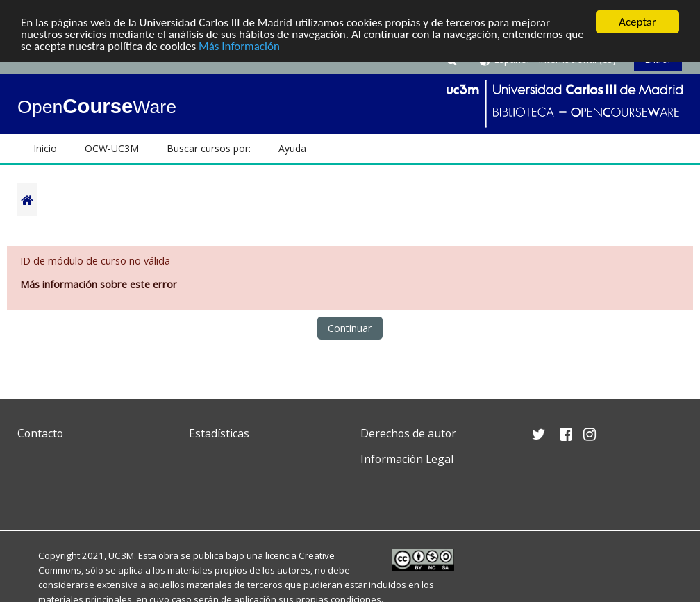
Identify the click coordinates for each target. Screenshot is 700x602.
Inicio (45, 148)
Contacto (40, 433)
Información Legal (407, 459)
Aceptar (637, 22)
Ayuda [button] (292, 148)
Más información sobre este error (99, 284)
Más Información (239, 46)
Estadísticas (219, 433)
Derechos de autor (408, 433)
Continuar (350, 328)
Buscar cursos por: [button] (209, 148)
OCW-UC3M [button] (112, 148)
